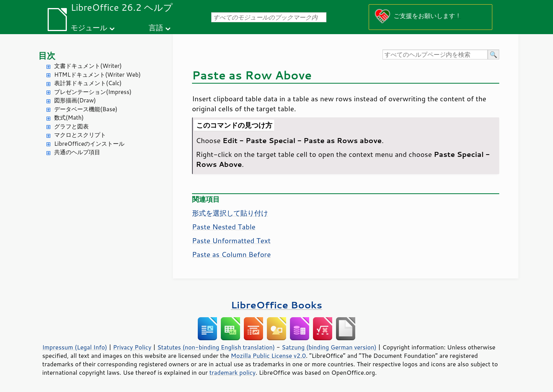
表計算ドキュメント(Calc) (88, 83)
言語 (156, 27)
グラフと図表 (71, 126)
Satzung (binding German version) (329, 347)
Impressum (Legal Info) (75, 347)
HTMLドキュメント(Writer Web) (97, 75)
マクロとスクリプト (80, 135)
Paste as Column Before (231, 254)
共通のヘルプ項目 (77, 152)
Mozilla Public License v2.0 (268, 356)
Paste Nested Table (224, 227)
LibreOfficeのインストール (89, 144)
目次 (47, 55)
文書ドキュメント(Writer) (88, 66)
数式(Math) (69, 118)
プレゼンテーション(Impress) (93, 92)
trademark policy (232, 372)
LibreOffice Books (276, 305)
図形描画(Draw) (75, 100)
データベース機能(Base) (86, 109)
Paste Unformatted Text (231, 240)
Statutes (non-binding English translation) (216, 347)
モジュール (89, 27)
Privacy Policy (132, 347)
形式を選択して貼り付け (230, 213)
